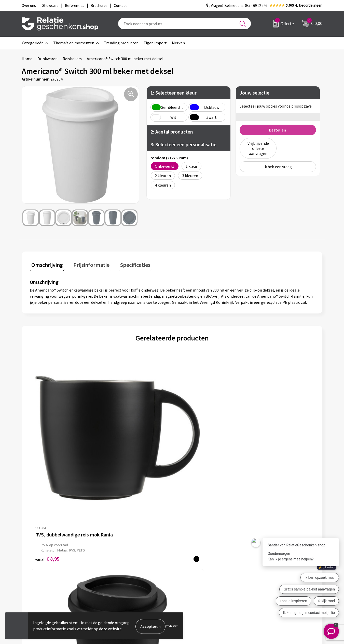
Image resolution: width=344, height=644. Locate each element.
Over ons (113, 549)
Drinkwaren (47, 59)
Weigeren (172, 626)
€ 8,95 (47, 453)
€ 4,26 (118, 453)
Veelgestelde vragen (123, 566)
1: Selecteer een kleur (174, 93)
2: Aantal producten (172, 132)
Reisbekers (72, 59)
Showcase (188, 558)
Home (27, 59)
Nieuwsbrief (116, 558)
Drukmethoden (119, 574)
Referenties (190, 574)
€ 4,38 (261, 448)
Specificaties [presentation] (128, 264)
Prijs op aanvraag (196, 440)
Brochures (188, 566)
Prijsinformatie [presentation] (87, 264)
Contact (187, 549)
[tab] (46, 265)
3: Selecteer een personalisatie (183, 144)
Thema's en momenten (74, 43)
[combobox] (184, 24)
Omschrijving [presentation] (46, 264)
